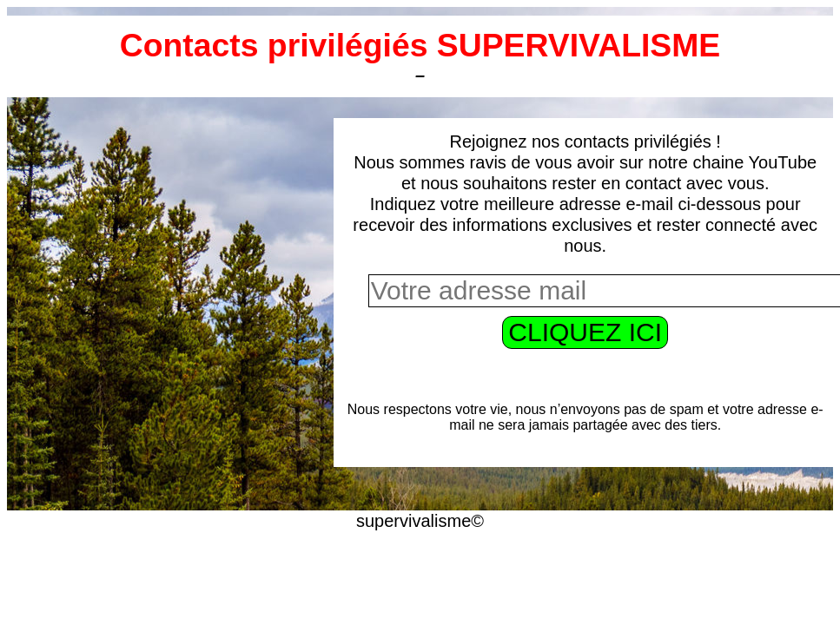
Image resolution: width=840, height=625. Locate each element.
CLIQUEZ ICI (585, 332)
